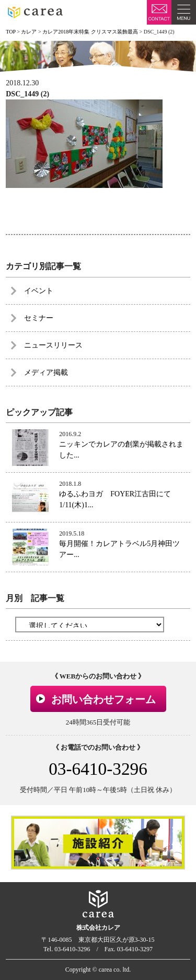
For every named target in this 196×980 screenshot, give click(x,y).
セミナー (39, 318)
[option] (98, 843)
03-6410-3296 (98, 769)
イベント (39, 291)
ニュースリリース (53, 345)
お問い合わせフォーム (103, 699)
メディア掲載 (46, 372)
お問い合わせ (159, 12)
